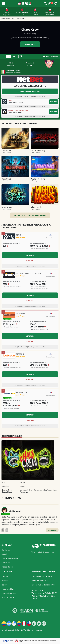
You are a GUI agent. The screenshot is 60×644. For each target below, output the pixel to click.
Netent (4, 585)
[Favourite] (21, 56)
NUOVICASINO (6, 19)
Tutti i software (8, 597)
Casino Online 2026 (22, 14)
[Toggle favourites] (56, 4)
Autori (4, 554)
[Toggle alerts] (45, 4)
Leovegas (23, 490)
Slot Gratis (35, 14)
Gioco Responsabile (40, 581)
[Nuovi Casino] (25, 4)
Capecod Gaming (9, 593)
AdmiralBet (42, 490)
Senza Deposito (7, 14)
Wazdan (5, 581)
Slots (13, 19)
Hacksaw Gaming (31, 34)
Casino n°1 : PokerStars (50, 14)
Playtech (5, 576)
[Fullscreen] (3, 56)
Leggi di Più (52, 530)
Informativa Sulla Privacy (42, 576)
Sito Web (54, 102)
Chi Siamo (6, 550)
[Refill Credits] (8, 56)
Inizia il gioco (30, 44)
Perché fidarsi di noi (10, 558)
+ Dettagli (30, 260)
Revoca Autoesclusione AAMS (44, 585)
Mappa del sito (8, 567)
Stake (36, 490)
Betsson (30, 490)
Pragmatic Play (8, 589)
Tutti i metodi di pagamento (43, 552)
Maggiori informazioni (30, 91)
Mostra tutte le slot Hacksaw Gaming (30, 215)
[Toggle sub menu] (4, 4)
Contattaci (6, 563)
